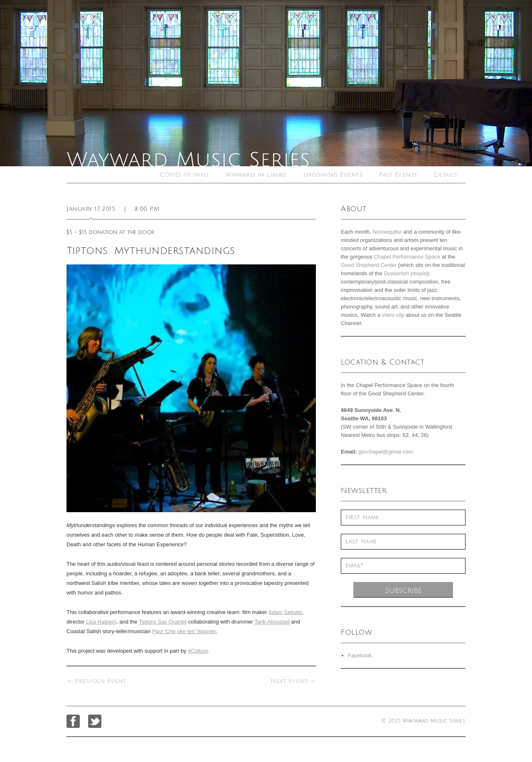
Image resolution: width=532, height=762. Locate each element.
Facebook (360, 655)
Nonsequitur (387, 232)
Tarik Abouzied (272, 622)
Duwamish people (405, 273)
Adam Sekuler (285, 612)
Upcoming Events (333, 175)
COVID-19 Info (184, 175)
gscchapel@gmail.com (386, 452)
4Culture (198, 651)
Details (446, 175)
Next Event (293, 681)
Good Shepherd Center (369, 265)
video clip (393, 315)
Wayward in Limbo (256, 175)
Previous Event (96, 681)
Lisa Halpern (101, 622)
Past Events (398, 175)
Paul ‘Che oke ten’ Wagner (184, 631)
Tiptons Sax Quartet (163, 622)
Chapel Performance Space (407, 257)
